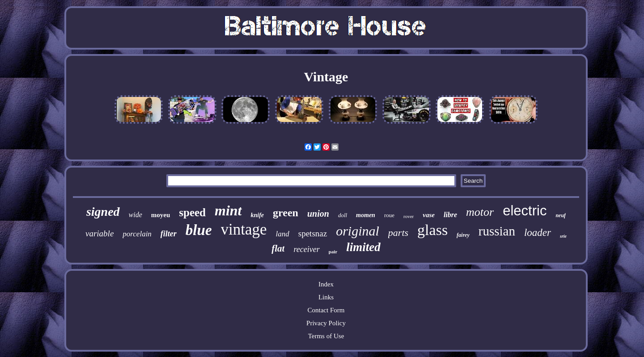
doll (343, 215)
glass (432, 230)
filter (169, 234)
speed (192, 212)
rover (409, 216)
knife (258, 215)
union (318, 214)
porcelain (137, 234)
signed (103, 212)
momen (366, 215)
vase (429, 215)
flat (278, 248)
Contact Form (326, 310)
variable (100, 233)
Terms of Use (326, 336)
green (286, 213)
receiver (306, 249)
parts (398, 233)
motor (480, 212)
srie (563, 236)
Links (326, 297)
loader (538, 233)
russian (497, 231)
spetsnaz (313, 233)
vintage (244, 229)
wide (136, 215)
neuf (561, 215)
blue (199, 230)
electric (525, 211)
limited (363, 247)
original (358, 231)
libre (450, 215)
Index (326, 284)
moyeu (161, 215)
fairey (463, 235)
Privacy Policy (326, 323)
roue (389, 215)
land (283, 234)
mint (228, 210)
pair (333, 252)
